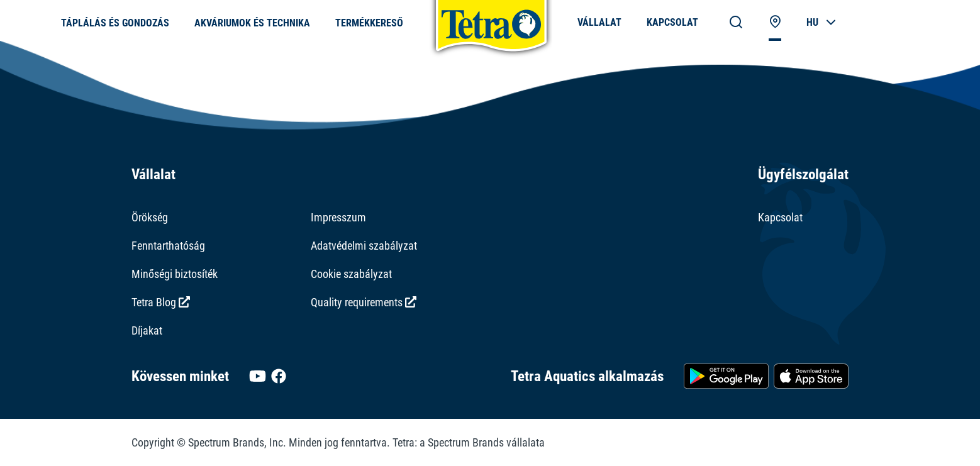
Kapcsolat (780, 217)
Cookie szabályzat (351, 274)
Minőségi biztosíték (175, 274)
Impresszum (338, 217)
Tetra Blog (161, 302)
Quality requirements (364, 302)
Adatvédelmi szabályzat (364, 246)
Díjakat (147, 330)
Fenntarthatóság (168, 246)
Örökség (150, 217)
